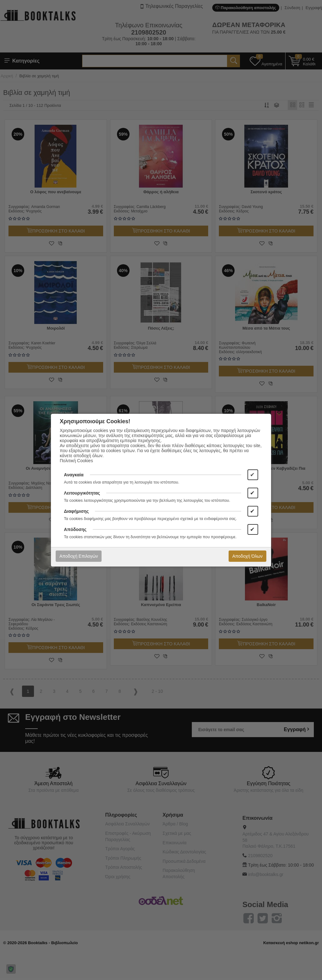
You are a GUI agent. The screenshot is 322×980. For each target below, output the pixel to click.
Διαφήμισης (76, 511)
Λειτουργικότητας (82, 493)
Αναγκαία (74, 475)
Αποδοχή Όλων (247, 556)
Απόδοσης (75, 529)
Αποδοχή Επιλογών (79, 556)
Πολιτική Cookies (76, 461)
